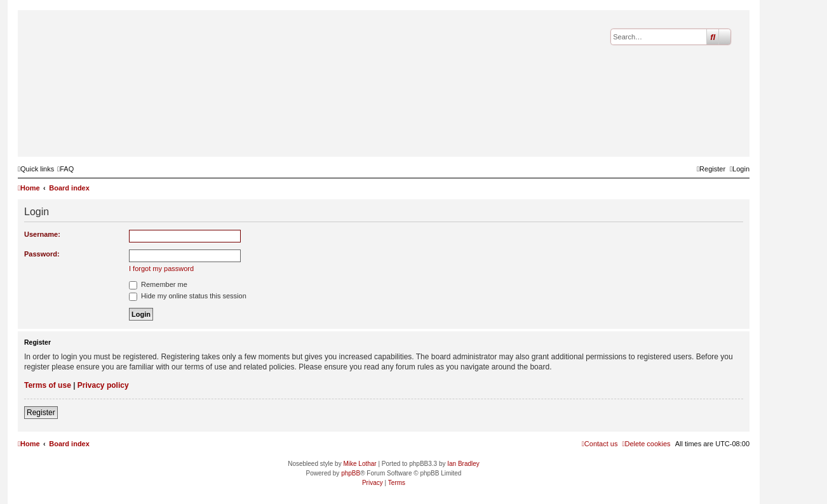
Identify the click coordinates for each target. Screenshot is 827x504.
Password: (42, 254)
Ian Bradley (463, 464)
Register (41, 413)
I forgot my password (161, 269)
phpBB (351, 473)
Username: (42, 234)
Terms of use (48, 385)
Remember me (158, 284)
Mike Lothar (360, 464)
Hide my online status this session (188, 296)
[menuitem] (65, 169)
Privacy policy (103, 385)
